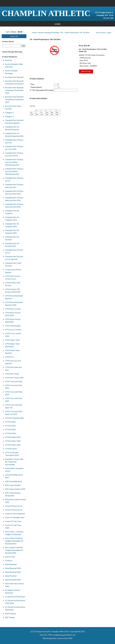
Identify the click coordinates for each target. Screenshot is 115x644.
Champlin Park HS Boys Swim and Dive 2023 (14, 199)
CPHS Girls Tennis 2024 (14, 378)
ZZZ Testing (10, 617)
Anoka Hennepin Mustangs (11, 72)
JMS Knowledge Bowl (14, 481)
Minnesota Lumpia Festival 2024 (15, 501)
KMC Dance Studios (13, 485)
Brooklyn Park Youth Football (13, 107)
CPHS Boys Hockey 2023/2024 (13, 314)
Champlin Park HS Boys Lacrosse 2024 (14, 148)
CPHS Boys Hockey (13, 309)
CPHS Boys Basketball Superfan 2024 (14, 304)
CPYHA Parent (11, 449)
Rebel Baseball (11, 564)
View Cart (14, 36)
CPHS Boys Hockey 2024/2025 (13, 320)
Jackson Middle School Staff (14, 476)
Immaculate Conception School (14, 470)
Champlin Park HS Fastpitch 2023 (12, 219)
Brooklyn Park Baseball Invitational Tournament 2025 (14, 99)
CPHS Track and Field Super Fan (14, 406)
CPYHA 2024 (10, 429)
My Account (101, 32)
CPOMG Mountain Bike (14, 418)
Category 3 (9, 116)
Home (57, 24)
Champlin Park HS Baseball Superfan (12, 128)
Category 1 (9, 113)
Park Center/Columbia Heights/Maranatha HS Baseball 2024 (14, 550)
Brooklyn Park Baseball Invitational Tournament (14, 82)
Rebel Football (11, 576)
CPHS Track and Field (14, 381)
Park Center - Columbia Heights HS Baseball (14, 533)
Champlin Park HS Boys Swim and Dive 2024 (14, 205)
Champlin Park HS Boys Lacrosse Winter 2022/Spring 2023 (14, 162)
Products (9, 560)
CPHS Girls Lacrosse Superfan (13, 362)
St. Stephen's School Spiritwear (13, 591)
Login (109, 32)
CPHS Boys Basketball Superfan (14, 297)
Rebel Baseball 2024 (13, 568)
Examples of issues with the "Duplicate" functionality (14, 462)
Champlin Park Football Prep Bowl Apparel (14, 122)
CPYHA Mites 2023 (13, 437)
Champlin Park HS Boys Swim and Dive (14, 186)
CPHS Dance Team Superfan (12, 352)
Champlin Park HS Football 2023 (12, 245)
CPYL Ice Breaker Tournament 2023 (12, 454)
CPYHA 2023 (10, 426)
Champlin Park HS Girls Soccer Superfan (14, 258)
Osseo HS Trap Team (13, 521)
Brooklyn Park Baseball (14, 77)
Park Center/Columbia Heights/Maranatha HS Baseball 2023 (14, 541)
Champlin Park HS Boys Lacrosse (14, 141)
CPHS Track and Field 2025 (14, 400)
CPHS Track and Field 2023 (14, 387)
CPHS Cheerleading (13, 326)
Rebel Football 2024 (13, 580)
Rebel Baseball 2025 (13, 572)
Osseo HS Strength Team (15, 517)
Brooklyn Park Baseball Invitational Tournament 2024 (14, 90)
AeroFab (8, 60)
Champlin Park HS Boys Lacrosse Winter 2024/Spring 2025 (14, 171)
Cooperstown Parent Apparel (13, 271)
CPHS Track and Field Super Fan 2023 (14, 413)
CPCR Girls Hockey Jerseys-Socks (13, 277)
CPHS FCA (9, 357)
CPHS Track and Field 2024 (14, 393)
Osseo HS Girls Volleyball (15, 514)
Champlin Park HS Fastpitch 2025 (12, 232)
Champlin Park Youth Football (13, 264)
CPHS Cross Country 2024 (13, 335)
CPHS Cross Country (13, 330)
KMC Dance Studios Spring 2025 (13, 494)
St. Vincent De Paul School (15, 597)
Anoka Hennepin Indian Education (14, 65)
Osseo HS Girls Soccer (14, 510)
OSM (70, 638)
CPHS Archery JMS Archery (13, 284)
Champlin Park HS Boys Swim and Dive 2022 (14, 192)
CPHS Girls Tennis (12, 374)
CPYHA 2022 (10, 422)
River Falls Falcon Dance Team (14, 585)
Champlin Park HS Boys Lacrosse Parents (14, 154)
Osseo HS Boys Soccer (14, 506)
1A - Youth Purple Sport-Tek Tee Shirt (75, 32)
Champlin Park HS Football (12, 238)
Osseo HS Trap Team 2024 (13, 526)
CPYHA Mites (11, 433)
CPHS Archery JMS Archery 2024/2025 (13, 290)
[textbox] (12, 46)
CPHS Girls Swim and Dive (13, 369)
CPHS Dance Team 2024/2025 (12, 345)
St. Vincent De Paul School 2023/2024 (15, 602)
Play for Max (10, 557)
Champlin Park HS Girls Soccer (14, 251)
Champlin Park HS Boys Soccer (14, 179)
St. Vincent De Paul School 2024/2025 (15, 608)
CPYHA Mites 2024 (13, 441)
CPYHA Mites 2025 (13, 445)
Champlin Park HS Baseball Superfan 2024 (14, 135)
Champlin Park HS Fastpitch (12, 212)
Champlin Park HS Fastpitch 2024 (12, 225)
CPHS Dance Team (12, 340)
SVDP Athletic (11, 613)
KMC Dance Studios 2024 (15, 489)
